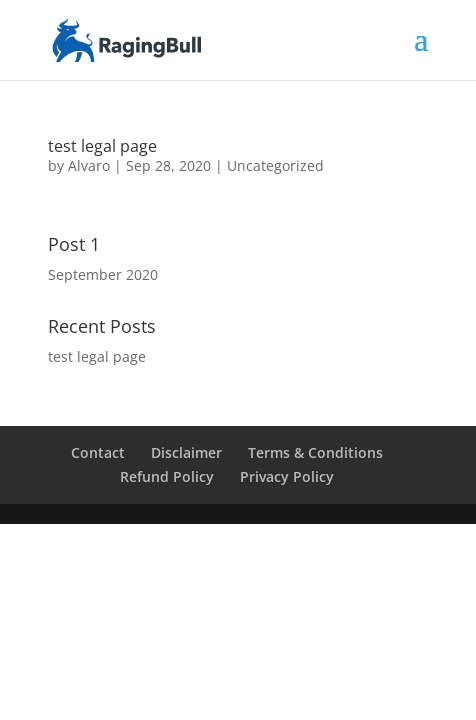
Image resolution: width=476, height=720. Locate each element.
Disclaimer (186, 452)
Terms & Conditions (315, 452)
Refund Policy (167, 476)
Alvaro (89, 165)
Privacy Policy (287, 476)
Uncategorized (275, 165)
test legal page (102, 146)
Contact (98, 452)
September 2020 (103, 274)
